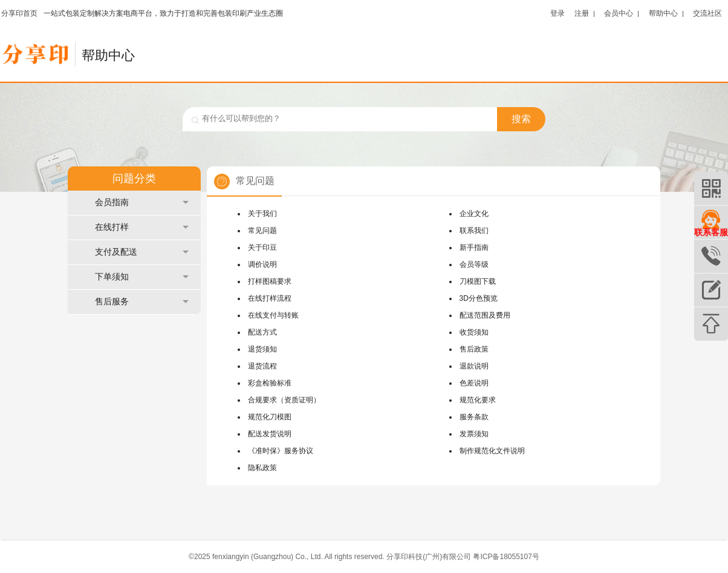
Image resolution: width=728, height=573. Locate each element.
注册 (582, 13)
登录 (557, 13)
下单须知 (142, 277)
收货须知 (474, 332)
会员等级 (474, 264)
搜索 (521, 119)
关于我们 (262, 214)
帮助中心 (663, 13)
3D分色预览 (479, 298)
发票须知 (474, 434)
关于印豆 (262, 247)
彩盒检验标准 (270, 383)
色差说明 (474, 383)
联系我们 (474, 231)
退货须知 (262, 349)
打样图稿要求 (270, 281)
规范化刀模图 (270, 417)
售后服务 (142, 302)
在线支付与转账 (273, 315)
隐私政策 (262, 468)
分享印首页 (19, 13)
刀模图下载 (478, 281)
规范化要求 (478, 400)
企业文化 (474, 214)
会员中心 (619, 13)
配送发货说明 (270, 434)
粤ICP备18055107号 (506, 557)
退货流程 (262, 366)
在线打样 (142, 227)
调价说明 (262, 264)
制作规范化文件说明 (492, 451)
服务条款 (474, 417)
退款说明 (474, 366)
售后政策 (474, 349)
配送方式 (262, 332)
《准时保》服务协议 (281, 451)
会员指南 (142, 202)
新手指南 (474, 247)
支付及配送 (142, 252)
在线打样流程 (270, 298)
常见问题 (262, 231)
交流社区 (707, 13)
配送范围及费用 (485, 315)
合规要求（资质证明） (284, 400)
